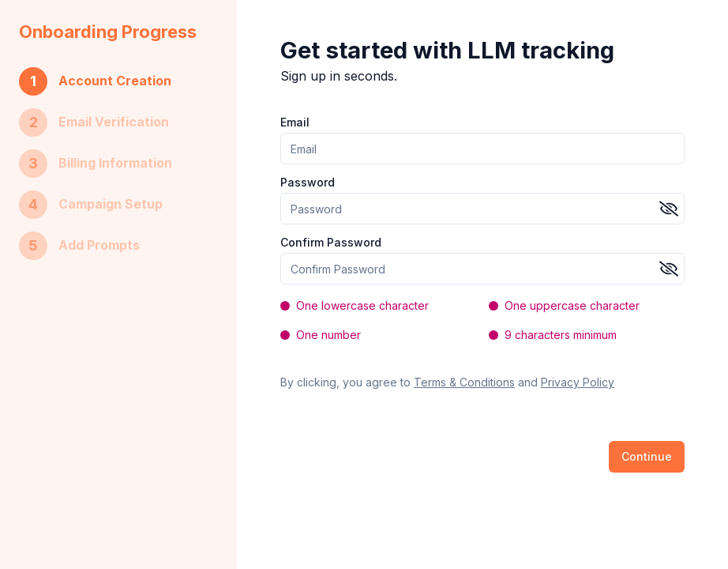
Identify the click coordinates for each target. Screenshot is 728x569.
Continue (647, 456)
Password (308, 183)
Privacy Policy (578, 382)
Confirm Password (331, 243)
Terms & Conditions (464, 382)
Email (295, 122)
